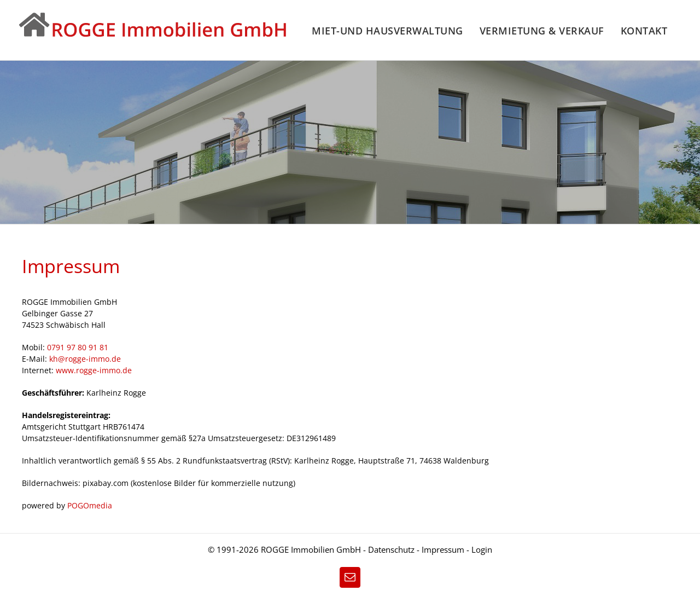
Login (482, 549)
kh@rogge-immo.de (85, 359)
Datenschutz (391, 549)
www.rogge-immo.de (94, 370)
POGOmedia (90, 505)
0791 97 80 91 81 (78, 347)
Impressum (444, 549)
